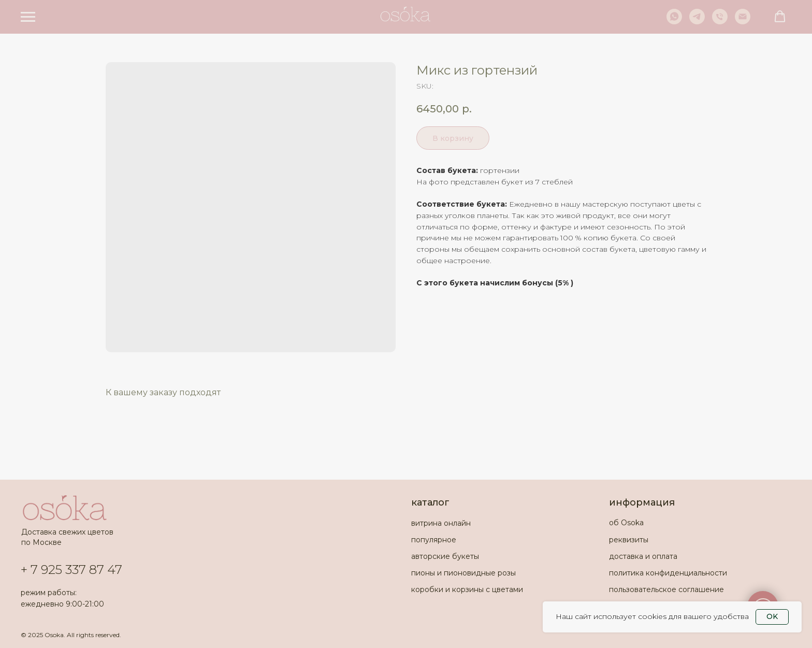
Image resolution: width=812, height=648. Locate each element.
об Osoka (626, 523)
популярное (434, 540)
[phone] (720, 21)
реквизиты (629, 540)
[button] (780, 17)
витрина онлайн (441, 523)
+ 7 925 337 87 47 (71, 570)
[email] (743, 21)
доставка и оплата (643, 556)
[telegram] (697, 21)
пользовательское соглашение (666, 589)
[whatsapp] (674, 21)
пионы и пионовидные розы (463, 573)
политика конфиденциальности (668, 573)
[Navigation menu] (28, 17)
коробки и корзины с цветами (467, 589)
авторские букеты (445, 556)
